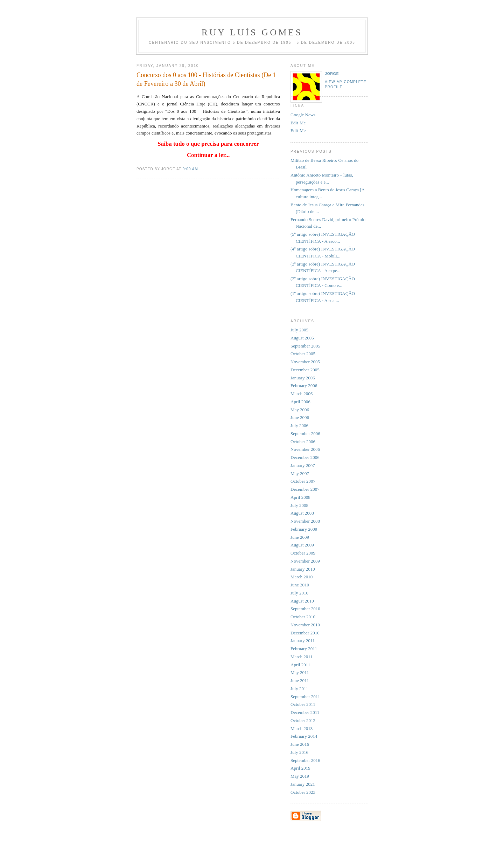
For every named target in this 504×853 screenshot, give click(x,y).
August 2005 (302, 338)
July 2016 (299, 752)
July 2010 (299, 593)
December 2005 (305, 370)
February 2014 (304, 736)
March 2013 (302, 728)
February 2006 (304, 386)
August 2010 (302, 601)
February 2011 (304, 649)
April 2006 (300, 402)
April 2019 (300, 768)
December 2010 (305, 633)
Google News (303, 115)
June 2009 (300, 537)
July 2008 (299, 505)
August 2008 (302, 513)
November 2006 (305, 449)
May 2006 (300, 410)
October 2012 (303, 720)
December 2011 (305, 712)
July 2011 (299, 689)
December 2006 (305, 457)
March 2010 (302, 577)
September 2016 (305, 760)
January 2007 (303, 465)
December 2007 (305, 489)
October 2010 (303, 617)
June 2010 (300, 585)
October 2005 (303, 354)
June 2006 (300, 417)
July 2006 (299, 425)
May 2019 (300, 776)
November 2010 (305, 625)
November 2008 (305, 521)
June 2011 (300, 680)
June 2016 (300, 744)
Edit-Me (298, 123)
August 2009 (302, 545)
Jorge (332, 74)
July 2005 (299, 330)
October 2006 (303, 442)
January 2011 (303, 641)
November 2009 (305, 561)
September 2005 (305, 346)
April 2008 (300, 497)
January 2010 (303, 569)
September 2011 (305, 697)
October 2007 (303, 481)
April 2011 (300, 665)
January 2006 (303, 378)
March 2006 (302, 394)
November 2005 (305, 362)
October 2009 (303, 553)
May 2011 (300, 672)
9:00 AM (190, 169)
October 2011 (303, 704)
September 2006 (305, 434)
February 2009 (304, 529)
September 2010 (305, 609)
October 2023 (303, 792)
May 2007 (300, 473)
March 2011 (302, 657)
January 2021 (303, 784)
